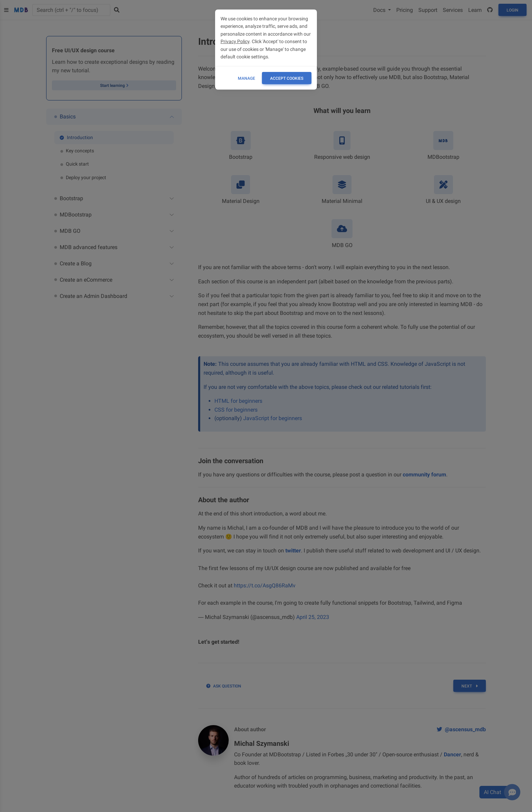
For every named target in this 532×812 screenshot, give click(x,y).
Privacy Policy (235, 41)
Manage (246, 78)
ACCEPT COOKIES (287, 78)
